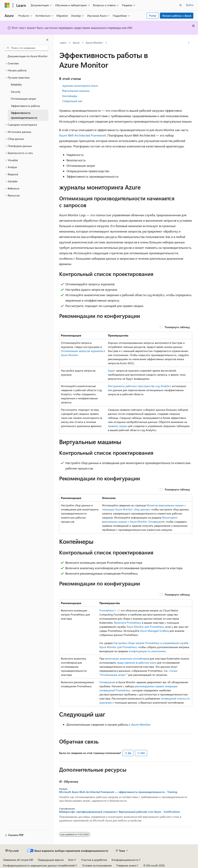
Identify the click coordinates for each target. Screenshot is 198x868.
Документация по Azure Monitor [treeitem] (28, 56)
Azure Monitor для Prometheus (145, 627)
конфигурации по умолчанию (147, 651)
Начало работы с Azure (177, 16)
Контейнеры (70, 96)
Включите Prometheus (128, 623)
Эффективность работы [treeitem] (25, 106)
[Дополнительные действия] (189, 43)
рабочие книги (147, 663)
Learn (63, 43)
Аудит (112, 370)
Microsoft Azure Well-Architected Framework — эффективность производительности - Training (118, 792)
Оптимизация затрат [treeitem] (23, 99)
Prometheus (107, 610)
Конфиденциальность (125, 860)
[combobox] (26, 48)
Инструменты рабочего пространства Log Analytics (140, 386)
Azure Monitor (94, 43)
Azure (76, 43)
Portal (153, 16)
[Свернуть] (47, 40)
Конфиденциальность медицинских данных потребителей (39, 865)
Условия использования (97, 865)
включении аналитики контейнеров (127, 658)
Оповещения (107, 682)
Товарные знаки (126, 865)
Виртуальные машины (76, 91)
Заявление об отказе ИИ (18, 860)
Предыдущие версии (51, 860)
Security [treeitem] (16, 92)
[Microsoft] (7, 5)
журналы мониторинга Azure (80, 86)
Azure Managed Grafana (154, 631)
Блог (71, 860)
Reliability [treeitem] (16, 84)
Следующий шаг (72, 101)
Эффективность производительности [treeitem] (24, 115)
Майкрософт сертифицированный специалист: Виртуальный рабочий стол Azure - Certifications (119, 812)
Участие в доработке (94, 860)
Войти (190, 5)
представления (126, 663)
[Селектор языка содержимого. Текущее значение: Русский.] (12, 851)
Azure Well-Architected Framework (83, 135)
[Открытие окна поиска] (181, 5)
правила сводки (118, 426)
